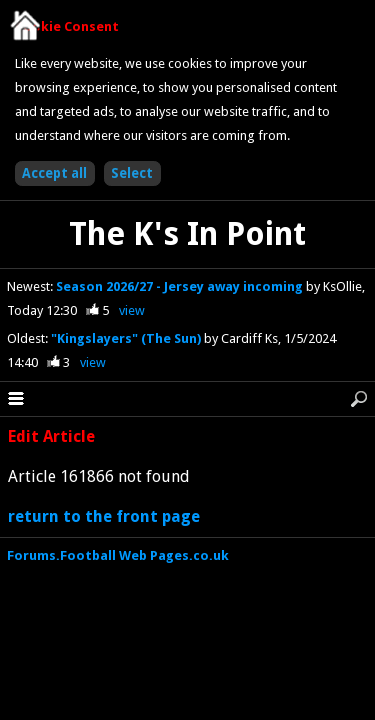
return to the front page (104, 516)
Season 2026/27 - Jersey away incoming (181, 286)
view (132, 310)
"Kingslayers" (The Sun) (127, 338)
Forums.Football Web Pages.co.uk (118, 555)
